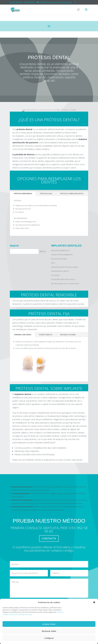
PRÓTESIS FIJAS (46, 193)
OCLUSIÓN (55, 275)
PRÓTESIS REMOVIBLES (23, 193)
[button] (94, 602)
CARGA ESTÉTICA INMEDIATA (62, 255)
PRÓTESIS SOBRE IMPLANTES (72, 193)
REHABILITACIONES (68, 335)
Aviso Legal (28, 614)
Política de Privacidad (16, 614)
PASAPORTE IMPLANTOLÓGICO (63, 279)
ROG (53, 263)
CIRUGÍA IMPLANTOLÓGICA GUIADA (65, 267)
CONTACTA (49, 538)
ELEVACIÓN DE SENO (59, 259)
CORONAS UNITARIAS (23, 335)
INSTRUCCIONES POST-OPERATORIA (65, 284)
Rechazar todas (49, 631)
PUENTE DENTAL (46, 335)
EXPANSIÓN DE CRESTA (60, 271)
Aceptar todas (49, 624)
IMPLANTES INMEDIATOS (61, 251)
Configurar (49, 638)
